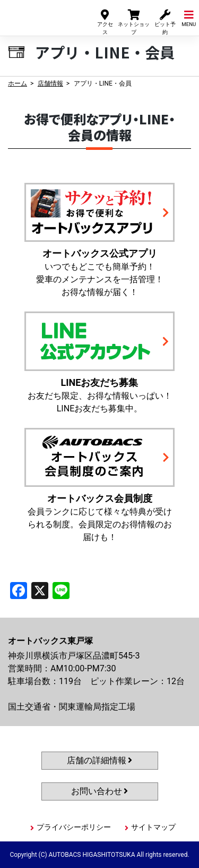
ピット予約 (165, 22)
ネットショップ (134, 22)
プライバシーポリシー (74, 827)
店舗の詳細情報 (100, 760)
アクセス (105, 22)
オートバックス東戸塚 (41, 15)
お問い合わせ (100, 791)
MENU (189, 18)
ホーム (18, 83)
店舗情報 (50, 83)
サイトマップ (153, 827)
